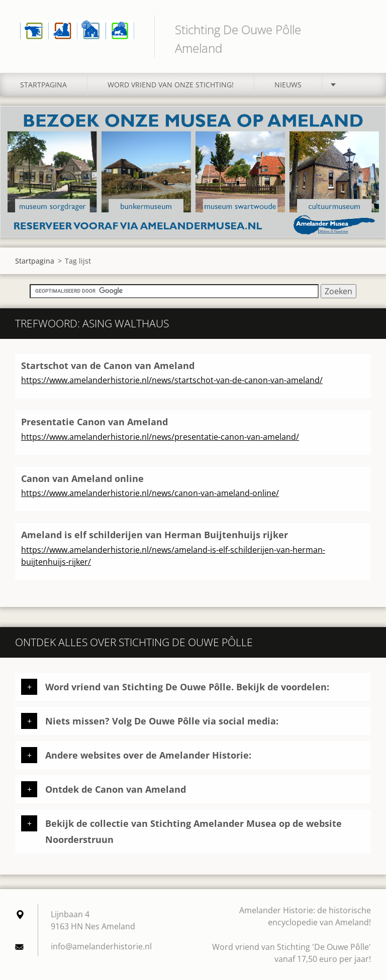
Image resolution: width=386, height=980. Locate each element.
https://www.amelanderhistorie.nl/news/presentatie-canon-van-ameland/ (160, 437)
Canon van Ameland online (82, 478)
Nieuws (288, 85)
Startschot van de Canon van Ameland (108, 365)
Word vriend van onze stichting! (171, 85)
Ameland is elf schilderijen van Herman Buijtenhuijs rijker (155, 535)
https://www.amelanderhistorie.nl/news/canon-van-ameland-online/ (150, 493)
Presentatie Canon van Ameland (94, 422)
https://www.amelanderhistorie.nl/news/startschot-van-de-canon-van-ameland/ (172, 380)
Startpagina (43, 85)
